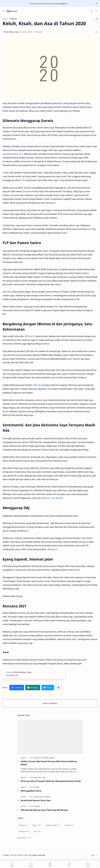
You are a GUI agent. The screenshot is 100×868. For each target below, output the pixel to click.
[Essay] (37, 787)
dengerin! (63, 4)
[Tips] (44, 777)
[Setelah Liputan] (49, 758)
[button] (92, 11)
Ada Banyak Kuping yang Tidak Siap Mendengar (44, 810)
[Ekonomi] (24, 831)
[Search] (96, 11)
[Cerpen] (37, 806)
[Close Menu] (97, 4)
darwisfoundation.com (13, 154)
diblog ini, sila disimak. (53, 498)
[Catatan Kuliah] (53, 825)
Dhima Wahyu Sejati (19, 855)
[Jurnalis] (38, 777)
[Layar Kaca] (39, 797)
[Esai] (37, 831)
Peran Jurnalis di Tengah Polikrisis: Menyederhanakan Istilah (51, 781)
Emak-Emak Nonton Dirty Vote (36, 800)
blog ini (54, 549)
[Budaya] (24, 825)
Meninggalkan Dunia (31, 791)
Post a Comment (50, 703)
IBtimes (37, 385)
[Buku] (37, 825)
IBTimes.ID (30, 336)
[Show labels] (25, 838)
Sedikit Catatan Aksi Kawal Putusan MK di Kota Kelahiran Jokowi (49, 763)
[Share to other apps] (58, 688)
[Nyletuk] (39, 758)
